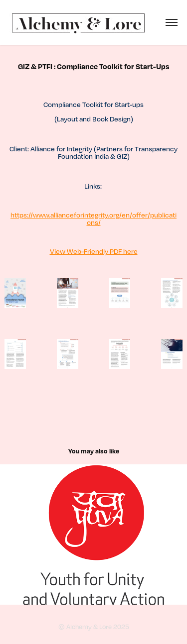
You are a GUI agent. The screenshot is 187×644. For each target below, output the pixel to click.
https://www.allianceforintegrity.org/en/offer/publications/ (93, 218)
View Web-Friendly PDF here (94, 251)
